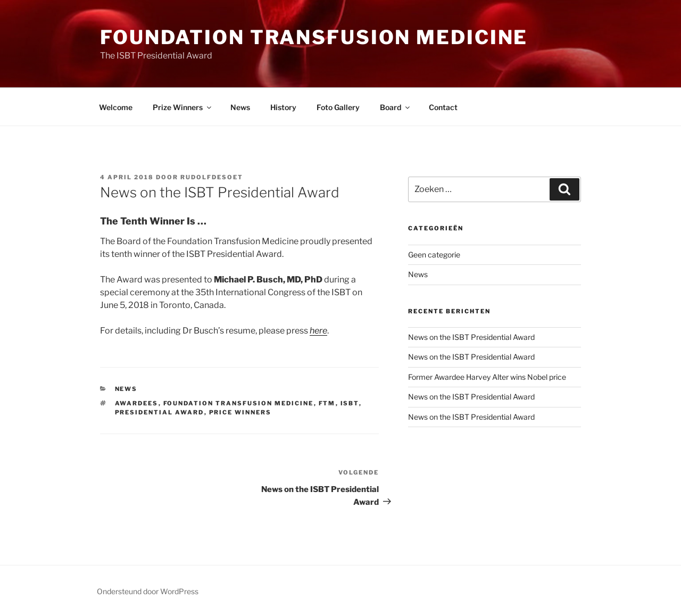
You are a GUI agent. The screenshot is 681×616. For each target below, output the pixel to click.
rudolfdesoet (212, 177)
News (240, 107)
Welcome (116, 107)
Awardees (137, 403)
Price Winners (240, 412)
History (283, 107)
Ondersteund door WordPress (148, 591)
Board (396, 107)
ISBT (350, 403)
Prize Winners (183, 107)
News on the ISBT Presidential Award (471, 337)
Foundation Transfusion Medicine (314, 37)
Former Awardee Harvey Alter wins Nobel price (487, 377)
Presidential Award (160, 412)
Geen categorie (434, 255)
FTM (327, 403)
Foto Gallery (338, 107)
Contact (443, 107)
